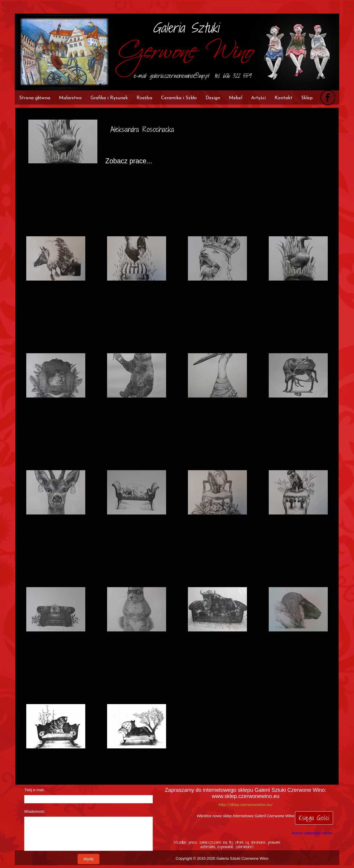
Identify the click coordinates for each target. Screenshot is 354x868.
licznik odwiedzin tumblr (312, 833)
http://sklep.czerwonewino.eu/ (246, 805)
